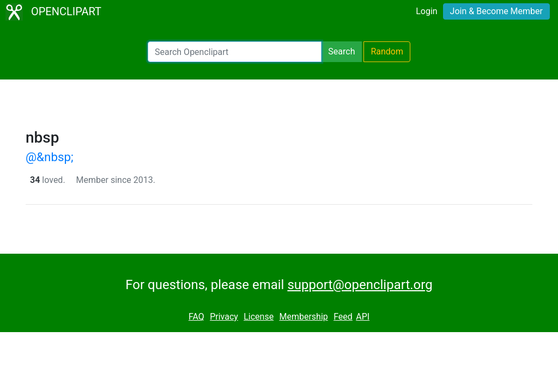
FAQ (196, 317)
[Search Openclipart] (235, 52)
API (363, 317)
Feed (343, 317)
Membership (303, 317)
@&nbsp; (50, 157)
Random (387, 51)
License (259, 317)
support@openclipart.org (360, 285)
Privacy (224, 317)
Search (341, 51)
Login (426, 11)
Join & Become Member (496, 11)
